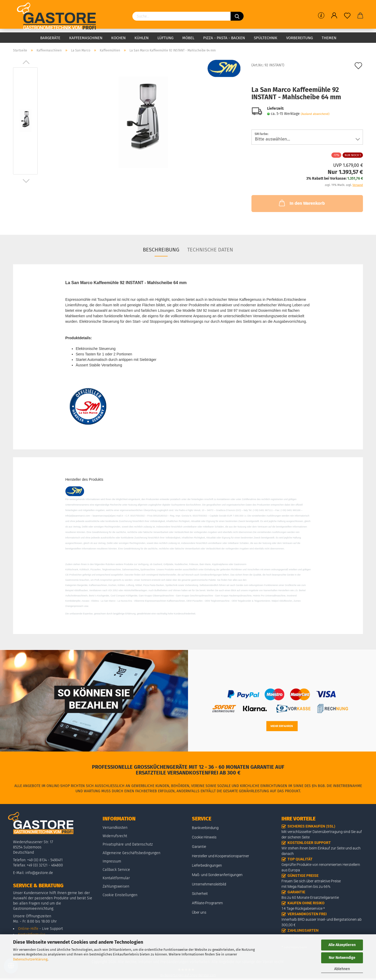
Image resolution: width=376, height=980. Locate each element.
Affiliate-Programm (207, 903)
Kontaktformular (116, 878)
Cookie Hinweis (204, 837)
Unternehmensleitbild (209, 884)
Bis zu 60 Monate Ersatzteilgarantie (310, 897)
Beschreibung (161, 250)
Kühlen (142, 38)
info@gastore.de (39, 873)
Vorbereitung (299, 38)
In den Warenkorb (301, 203)
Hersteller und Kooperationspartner (221, 856)
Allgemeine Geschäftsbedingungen (131, 853)
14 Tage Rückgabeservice (302, 908)
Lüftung (165, 38)
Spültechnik (266, 38)
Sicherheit (200, 894)
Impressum (112, 861)
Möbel (188, 38)
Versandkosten (115, 828)
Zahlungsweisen (116, 886)
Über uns (199, 912)
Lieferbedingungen (207, 865)
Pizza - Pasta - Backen (224, 38)
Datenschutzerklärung (30, 959)
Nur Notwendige (342, 958)
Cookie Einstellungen (120, 895)
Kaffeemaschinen (86, 38)
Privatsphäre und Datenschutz (128, 844)
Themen (329, 38)
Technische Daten (210, 250)
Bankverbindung (205, 828)
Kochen (118, 38)
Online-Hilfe (28, 929)
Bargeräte (50, 38)
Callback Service (116, 870)
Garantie (199, 847)
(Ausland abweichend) (315, 114)
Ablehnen (342, 969)
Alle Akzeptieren (342, 945)
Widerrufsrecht (115, 836)
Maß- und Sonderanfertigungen (217, 875)
